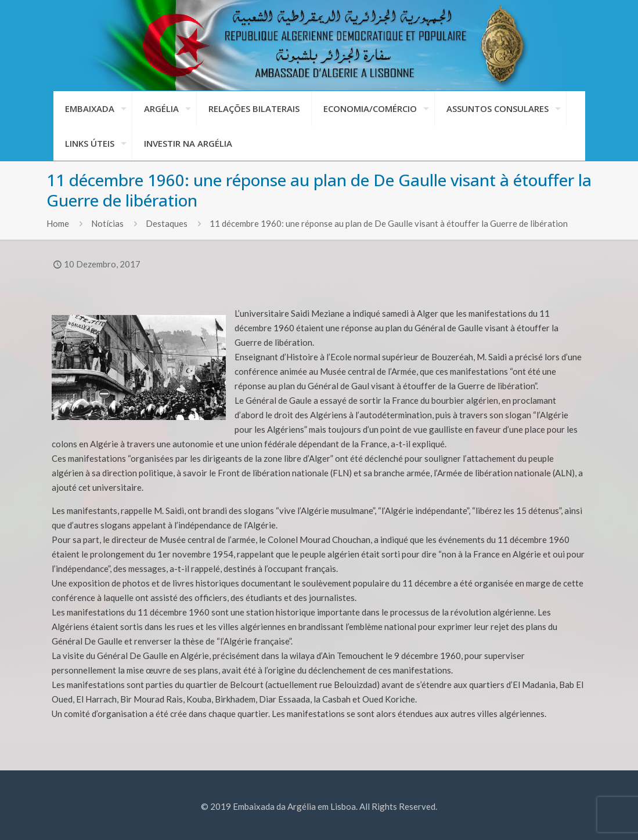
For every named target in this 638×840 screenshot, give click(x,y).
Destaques (167, 223)
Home (58, 223)
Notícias (107, 223)
